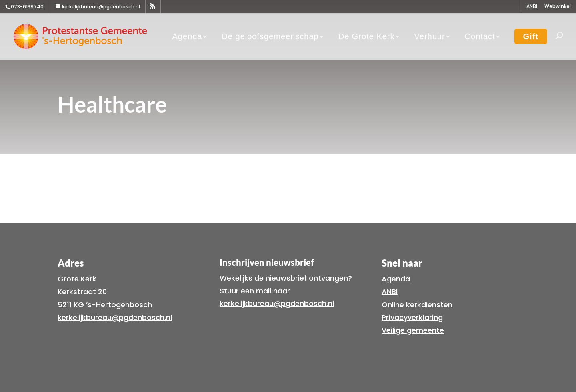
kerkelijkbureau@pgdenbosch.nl (115, 317)
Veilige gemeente (413, 330)
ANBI (532, 7)
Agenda (187, 36)
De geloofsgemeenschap (270, 36)
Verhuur (430, 36)
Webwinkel (558, 7)
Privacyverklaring (412, 317)
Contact (480, 36)
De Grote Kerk (367, 36)
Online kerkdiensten (417, 305)
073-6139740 (27, 7)
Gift (531, 36)
